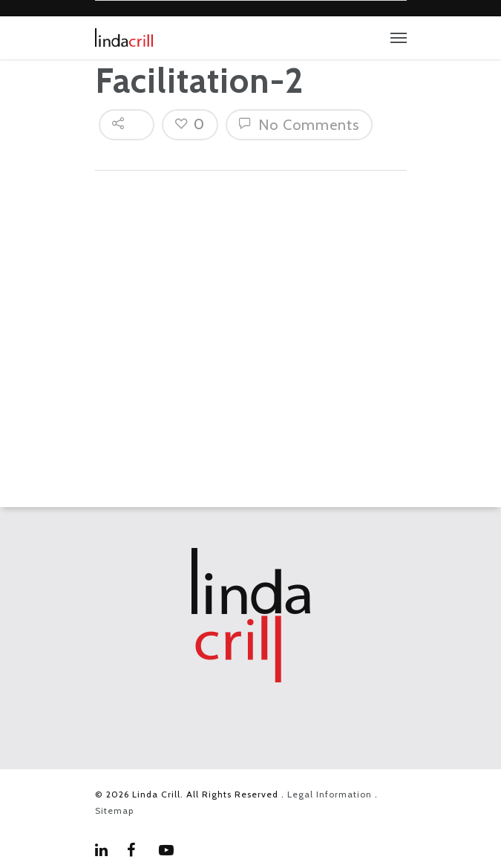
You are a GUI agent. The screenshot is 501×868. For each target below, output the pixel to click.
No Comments (299, 125)
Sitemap (114, 810)
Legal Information (330, 794)
